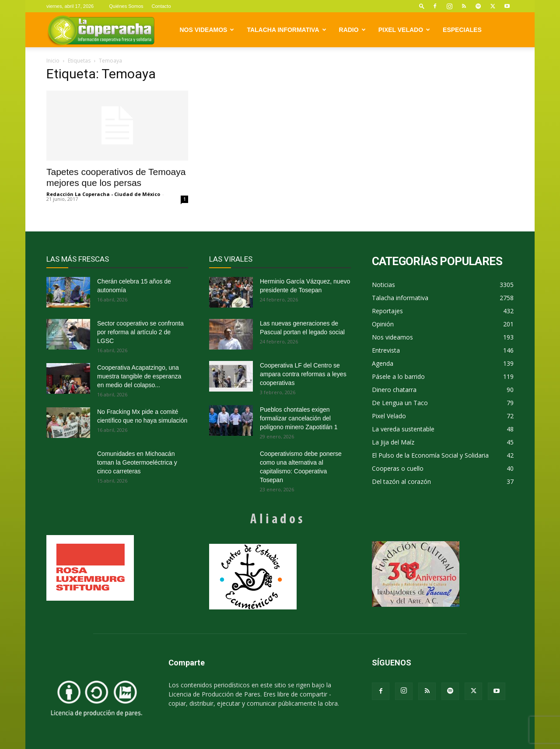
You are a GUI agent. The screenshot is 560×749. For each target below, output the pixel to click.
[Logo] (101, 30)
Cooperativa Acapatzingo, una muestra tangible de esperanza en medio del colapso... (139, 376)
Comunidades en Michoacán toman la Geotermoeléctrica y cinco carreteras (137, 462)
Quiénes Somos (126, 6)
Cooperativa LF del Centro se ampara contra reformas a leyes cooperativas (303, 374)
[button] (422, 6)
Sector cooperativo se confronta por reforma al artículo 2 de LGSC (140, 332)
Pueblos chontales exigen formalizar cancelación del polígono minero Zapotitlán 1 (299, 418)
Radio (352, 30)
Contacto (161, 6)
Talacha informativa (286, 30)
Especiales (462, 30)
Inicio (53, 61)
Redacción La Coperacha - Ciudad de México (103, 194)
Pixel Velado (404, 30)
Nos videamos (207, 30)
